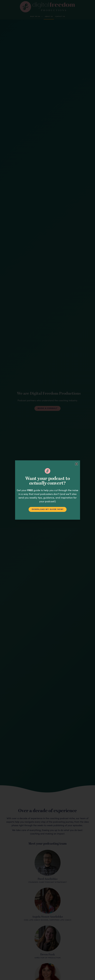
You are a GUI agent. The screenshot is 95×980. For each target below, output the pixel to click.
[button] (76, 464)
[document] (48, 490)
